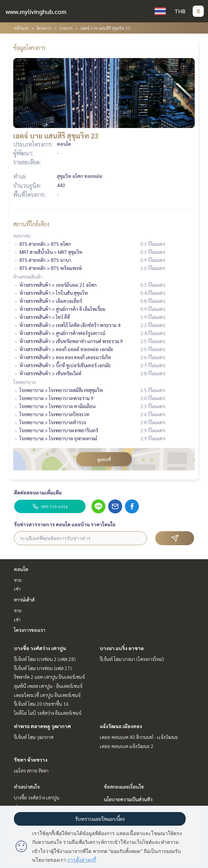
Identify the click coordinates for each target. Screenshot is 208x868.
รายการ (66, 28)
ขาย (18, 580)
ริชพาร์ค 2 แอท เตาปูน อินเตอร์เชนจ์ (49, 677)
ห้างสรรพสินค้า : (29, 277)
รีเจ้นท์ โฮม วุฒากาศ (34, 737)
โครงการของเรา (30, 630)
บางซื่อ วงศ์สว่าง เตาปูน (40, 648)
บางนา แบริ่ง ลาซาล (122, 648)
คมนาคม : (23, 235)
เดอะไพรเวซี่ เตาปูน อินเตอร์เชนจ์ (47, 695)
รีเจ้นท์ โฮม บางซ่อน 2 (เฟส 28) (45, 659)
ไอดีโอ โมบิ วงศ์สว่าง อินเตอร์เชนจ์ (48, 713)
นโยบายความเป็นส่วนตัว (128, 799)
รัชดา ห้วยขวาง (31, 760)
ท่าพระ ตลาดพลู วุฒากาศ (42, 726)
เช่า (17, 589)
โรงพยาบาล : (26, 382)
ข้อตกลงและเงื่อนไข (124, 787)
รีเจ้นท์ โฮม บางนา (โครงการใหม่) (132, 659)
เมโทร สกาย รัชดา (31, 770)
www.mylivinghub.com (36, 11)
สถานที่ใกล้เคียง (31, 224)
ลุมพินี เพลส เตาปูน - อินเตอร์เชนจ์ (48, 686)
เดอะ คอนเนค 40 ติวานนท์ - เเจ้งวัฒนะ (139, 737)
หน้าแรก (21, 28)
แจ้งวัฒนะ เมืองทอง (121, 726)
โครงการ (44, 28)
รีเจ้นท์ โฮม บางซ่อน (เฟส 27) (43, 668)
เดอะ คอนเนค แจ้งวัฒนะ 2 (127, 746)
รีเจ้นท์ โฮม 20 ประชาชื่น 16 (41, 704)
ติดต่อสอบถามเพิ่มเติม (38, 492)
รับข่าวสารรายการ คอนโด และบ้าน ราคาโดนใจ (65, 524)
